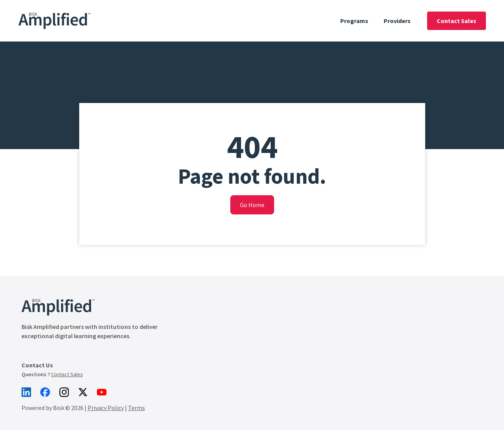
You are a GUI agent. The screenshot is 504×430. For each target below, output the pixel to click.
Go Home (252, 205)
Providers (397, 21)
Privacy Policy (106, 408)
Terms (136, 408)
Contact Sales (457, 21)
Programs (354, 21)
